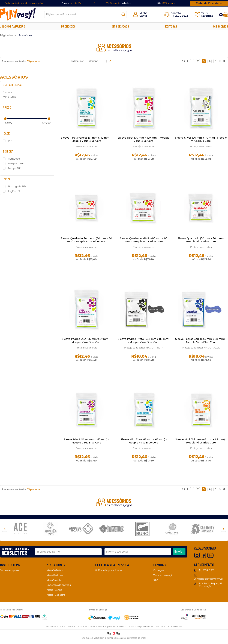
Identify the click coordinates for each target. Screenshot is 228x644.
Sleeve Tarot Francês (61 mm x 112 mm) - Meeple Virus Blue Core (86, 139)
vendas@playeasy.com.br (209, 579)
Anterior (187, 61)
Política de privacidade (109, 570)
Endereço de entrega (59, 585)
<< (183, 61)
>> (224, 61)
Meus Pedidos (55, 575)
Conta (143, 16)
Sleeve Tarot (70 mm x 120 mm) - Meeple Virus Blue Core (144, 139)
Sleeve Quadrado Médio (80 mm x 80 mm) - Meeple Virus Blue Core (144, 240)
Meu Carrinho (54, 580)
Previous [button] (5, 529)
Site (166, 3)
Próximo (220, 61)
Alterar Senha (54, 590)
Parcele (71, 3)
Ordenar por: (77, 61)
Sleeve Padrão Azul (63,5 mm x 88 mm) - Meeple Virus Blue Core (201, 341)
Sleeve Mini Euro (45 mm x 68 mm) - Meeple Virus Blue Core (144, 441)
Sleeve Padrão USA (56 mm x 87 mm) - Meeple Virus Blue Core (86, 341)
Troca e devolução (164, 575)
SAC (156, 580)
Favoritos (207, 16)
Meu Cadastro (55, 570)
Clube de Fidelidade (209, 3)
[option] (23, 529)
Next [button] (223, 529)
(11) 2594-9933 (207, 570)
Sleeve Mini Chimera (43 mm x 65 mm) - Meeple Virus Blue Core (201, 441)
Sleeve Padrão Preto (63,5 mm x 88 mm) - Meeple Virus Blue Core (144, 341)
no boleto (119, 3)
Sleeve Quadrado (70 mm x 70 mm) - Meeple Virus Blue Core (201, 240)
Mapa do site (177, 627)
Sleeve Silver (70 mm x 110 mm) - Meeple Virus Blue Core (201, 139)
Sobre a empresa (10, 570)
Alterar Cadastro (56, 595)
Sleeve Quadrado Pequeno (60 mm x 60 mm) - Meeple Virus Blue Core (86, 240)
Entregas (159, 570)
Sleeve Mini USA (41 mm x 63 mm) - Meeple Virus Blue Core (86, 441)
